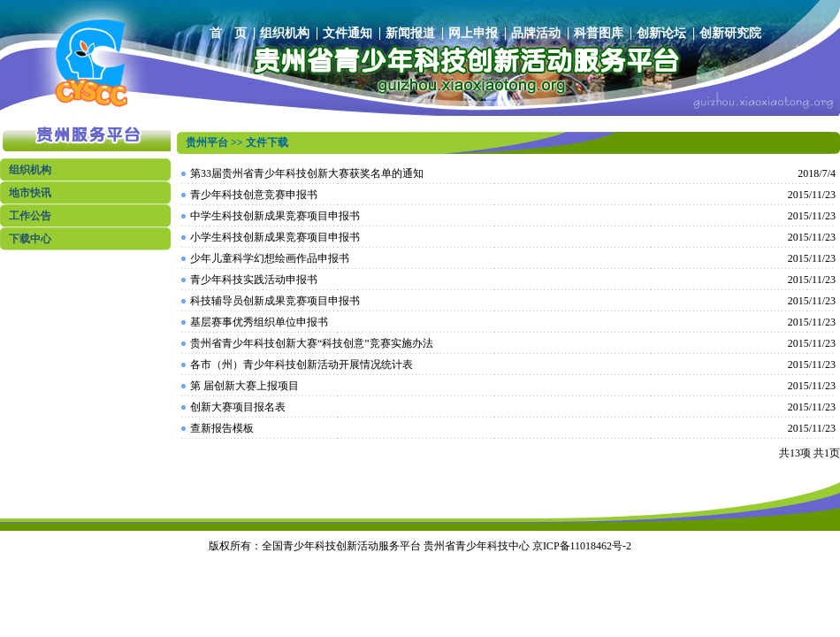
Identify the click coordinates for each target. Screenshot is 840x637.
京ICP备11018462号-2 (582, 546)
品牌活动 (536, 33)
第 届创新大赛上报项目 (244, 386)
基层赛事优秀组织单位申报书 (259, 322)
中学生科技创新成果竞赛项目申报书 (275, 216)
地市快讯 (30, 193)
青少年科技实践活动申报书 (254, 280)
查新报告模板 (222, 428)
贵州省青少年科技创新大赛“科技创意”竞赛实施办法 (312, 343)
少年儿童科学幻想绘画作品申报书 (270, 258)
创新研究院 (730, 33)
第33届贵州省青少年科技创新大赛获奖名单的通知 (307, 173)
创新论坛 (661, 33)
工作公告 (30, 216)
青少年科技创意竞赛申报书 (254, 195)
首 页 (228, 33)
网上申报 (473, 33)
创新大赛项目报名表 (238, 407)
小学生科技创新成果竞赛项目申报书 (275, 237)
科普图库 (599, 33)
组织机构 (285, 33)
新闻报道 (410, 33)
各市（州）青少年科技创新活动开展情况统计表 (302, 365)
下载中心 (30, 239)
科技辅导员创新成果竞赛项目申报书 (275, 301)
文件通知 (347, 33)
